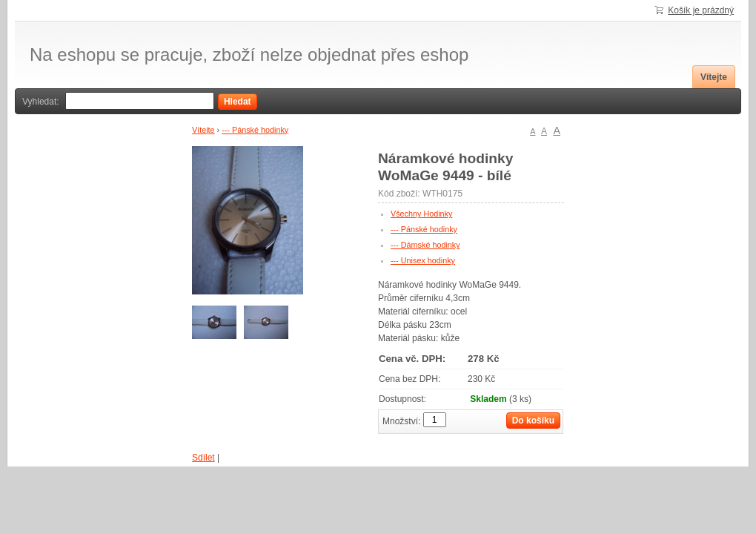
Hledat (238, 102)
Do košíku (533, 421)
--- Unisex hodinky (423, 260)
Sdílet (203, 458)
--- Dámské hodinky (425, 245)
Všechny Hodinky (421, 214)
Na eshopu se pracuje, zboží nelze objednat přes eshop (249, 55)
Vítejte (714, 77)
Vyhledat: (41, 102)
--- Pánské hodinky (255, 130)
